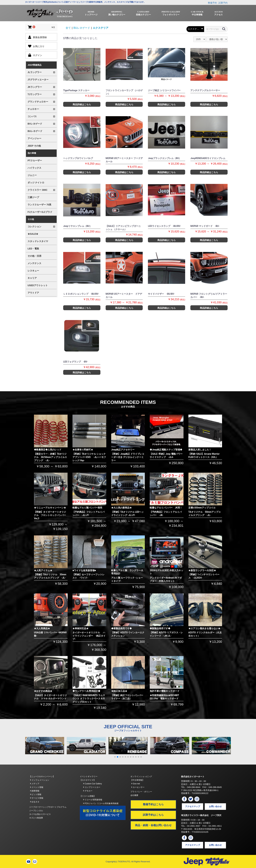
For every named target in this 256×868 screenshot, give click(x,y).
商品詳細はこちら (82, 104)
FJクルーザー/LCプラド (40, 212)
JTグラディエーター (38, 80)
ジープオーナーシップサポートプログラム (48, 807)
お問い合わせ (215, 806)
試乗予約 (223, 3)
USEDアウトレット (38, 285)
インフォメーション (40, 780)
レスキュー (33, 271)
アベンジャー (34, 138)
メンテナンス (34, 263)
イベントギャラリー (89, 776)
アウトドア (33, 293)
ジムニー (32, 175)
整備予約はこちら (153, 804)
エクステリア (101, 28)
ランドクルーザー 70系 (39, 205)
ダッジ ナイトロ (36, 183)
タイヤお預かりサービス (40, 814)
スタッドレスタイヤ (38, 241)
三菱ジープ (33, 197)
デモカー (88, 791)
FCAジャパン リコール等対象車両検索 (101, 803)
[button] (115, 757)
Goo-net (136, 784)
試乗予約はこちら (153, 815)
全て (68, 28)
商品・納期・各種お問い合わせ (153, 825)
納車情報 (35, 791)
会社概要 (134, 795)
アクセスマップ (193, 806)
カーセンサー (138, 787)
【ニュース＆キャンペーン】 (42, 776)
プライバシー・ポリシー (141, 792)
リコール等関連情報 (93, 800)
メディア (35, 784)
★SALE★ (33, 234)
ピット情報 (36, 794)
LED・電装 (33, 249)
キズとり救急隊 (36, 818)
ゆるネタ (35, 802)
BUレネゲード (82, 28)
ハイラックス (34, 168)
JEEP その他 (34, 146)
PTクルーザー (35, 160)
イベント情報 (37, 787)
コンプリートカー (92, 787)
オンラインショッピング (141, 776)
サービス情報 (37, 798)
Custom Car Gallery (92, 784)
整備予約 (212, 3)
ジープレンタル (36, 811)
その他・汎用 (34, 256)
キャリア (32, 278)
